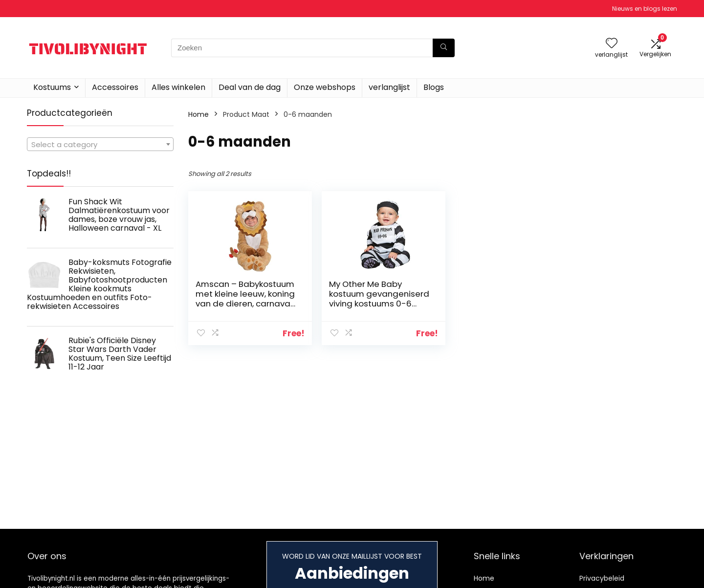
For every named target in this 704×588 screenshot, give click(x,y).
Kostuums (52, 87)
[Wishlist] (612, 44)
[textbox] (100, 145)
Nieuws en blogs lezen (645, 9)
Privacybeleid (602, 578)
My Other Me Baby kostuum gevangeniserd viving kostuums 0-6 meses (364, 299)
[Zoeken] (444, 48)
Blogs (434, 87)
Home (198, 114)
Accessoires (115, 87)
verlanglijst (389, 87)
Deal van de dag (250, 87)
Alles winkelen (178, 87)
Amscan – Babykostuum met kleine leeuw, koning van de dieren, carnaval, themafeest (241, 304)
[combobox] (100, 144)
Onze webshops (325, 87)
